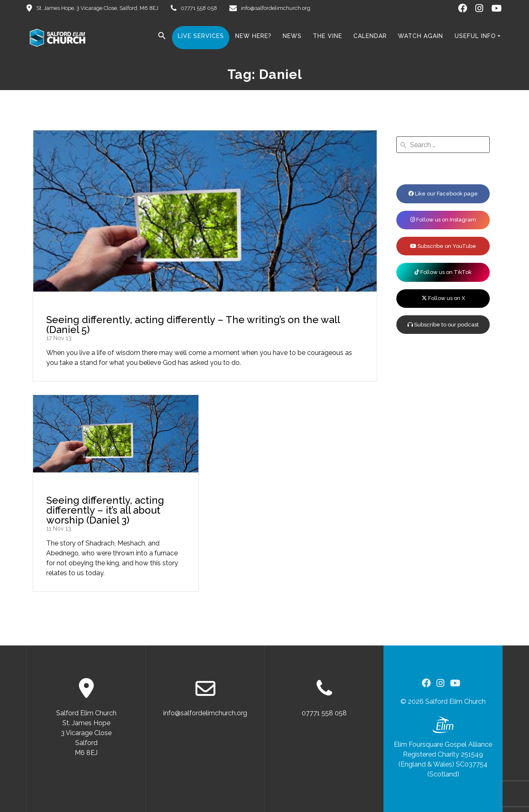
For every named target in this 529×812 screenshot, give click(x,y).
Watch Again (421, 36)
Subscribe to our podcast (443, 325)
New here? (253, 36)
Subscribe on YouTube (443, 246)
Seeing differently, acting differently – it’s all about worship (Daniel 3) (105, 510)
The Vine (328, 36)
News (292, 36)
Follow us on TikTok (443, 272)
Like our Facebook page (443, 194)
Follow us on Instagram (443, 220)
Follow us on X (443, 298)
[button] (162, 37)
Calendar (370, 36)
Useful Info (475, 36)
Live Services (201, 36)
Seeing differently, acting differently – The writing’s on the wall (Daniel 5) (193, 325)
